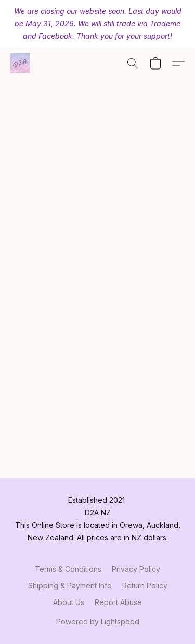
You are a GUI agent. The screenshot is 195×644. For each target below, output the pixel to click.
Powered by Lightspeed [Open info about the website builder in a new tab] (98, 621)
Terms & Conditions (68, 569)
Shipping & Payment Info (70, 586)
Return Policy (145, 586)
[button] (21, 63)
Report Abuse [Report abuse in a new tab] (118, 602)
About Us (69, 602)
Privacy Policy (136, 569)
